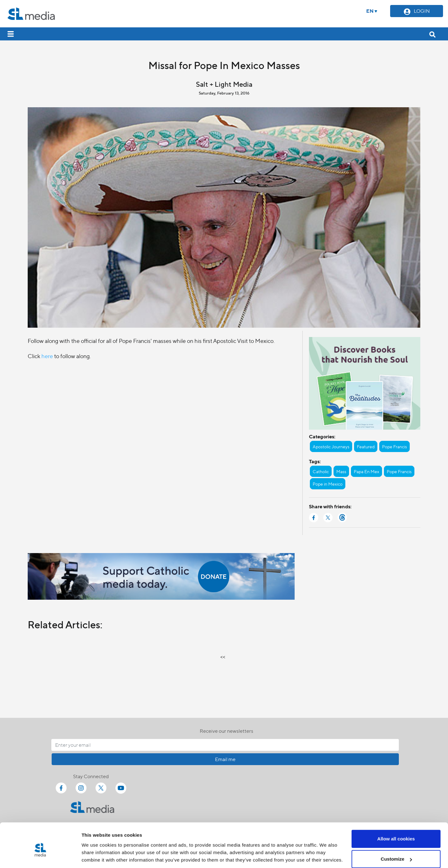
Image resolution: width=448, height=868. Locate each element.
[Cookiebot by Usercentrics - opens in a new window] (40, 856)
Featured (366, 446)
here (47, 356)
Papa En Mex (366, 471)
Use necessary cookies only (396, 851)
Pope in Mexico (328, 484)
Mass (341, 471)
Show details (96, 849)
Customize (396, 831)
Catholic (321, 471)
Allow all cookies (396, 811)
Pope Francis (394, 446)
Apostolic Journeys (331, 446)
